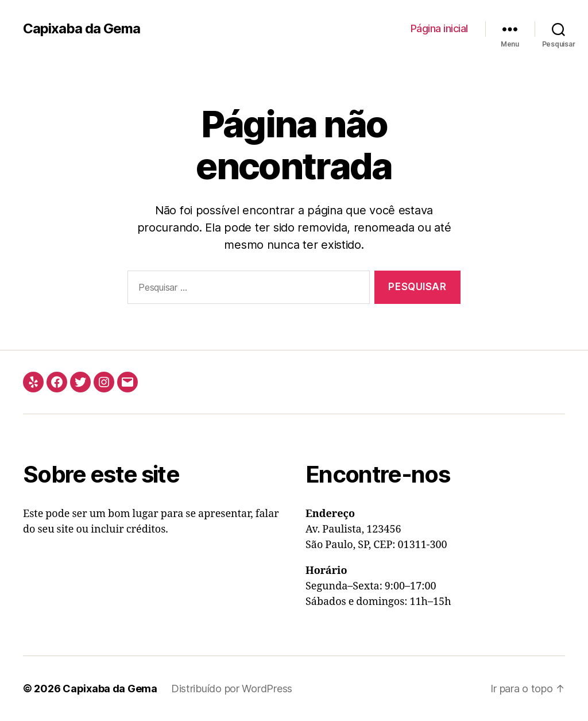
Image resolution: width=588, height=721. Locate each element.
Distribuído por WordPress (232, 689)
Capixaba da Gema (82, 29)
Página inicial (439, 28)
